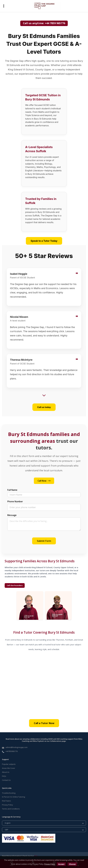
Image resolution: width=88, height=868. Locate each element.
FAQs (4, 776)
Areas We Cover (9, 768)
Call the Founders (15, 585)
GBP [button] (7, 829)
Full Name (12, 490)
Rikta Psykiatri (39, 741)
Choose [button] (72, 864)
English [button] (8, 823)
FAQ (36, 855)
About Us (6, 772)
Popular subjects (9, 764)
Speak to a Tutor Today (44, 241)
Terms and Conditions (11, 808)
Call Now (44, 480)
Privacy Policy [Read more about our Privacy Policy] (7, 805)
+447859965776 (12, 751)
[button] (4, 6)
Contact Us (6, 780)
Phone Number (15, 501)
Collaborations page (58, 741)
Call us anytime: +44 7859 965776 (44, 23)
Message (12, 515)
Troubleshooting (9, 793)
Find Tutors (6, 801)
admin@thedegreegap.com (16, 747)
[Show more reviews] (44, 395)
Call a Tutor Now (44, 723)
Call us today (44, 407)
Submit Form (44, 541)
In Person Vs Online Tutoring (13, 797)
